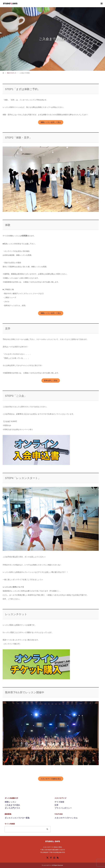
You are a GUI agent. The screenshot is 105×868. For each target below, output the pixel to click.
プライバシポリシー (63, 808)
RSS (58, 857)
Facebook (51, 857)
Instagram (54, 857)
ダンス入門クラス (12, 808)
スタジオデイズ (47, 865)
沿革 (56, 805)
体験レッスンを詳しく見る (51, 122)
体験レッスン (10, 802)
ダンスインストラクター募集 (17, 818)
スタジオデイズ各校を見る (51, 779)
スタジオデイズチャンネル (66, 818)
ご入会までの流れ (12, 805)
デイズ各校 (59, 802)
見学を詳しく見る (51, 381)
